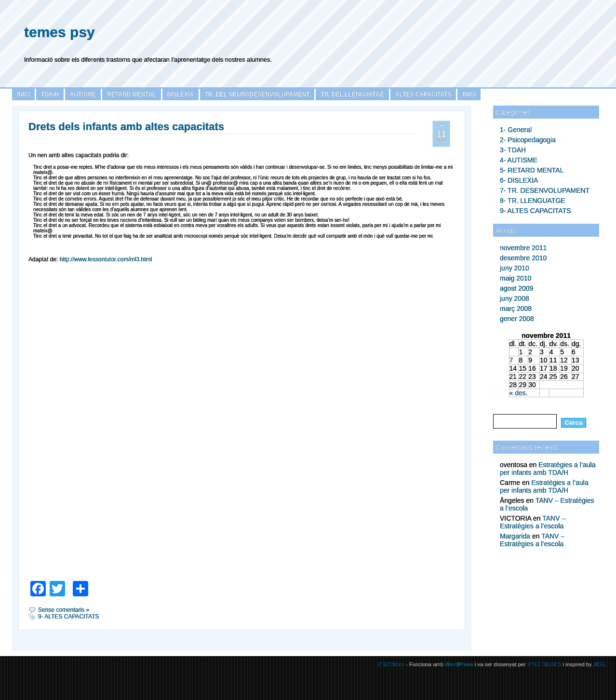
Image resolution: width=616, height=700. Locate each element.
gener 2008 (517, 319)
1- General (516, 130)
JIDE (599, 664)
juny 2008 (515, 298)
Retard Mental (132, 94)
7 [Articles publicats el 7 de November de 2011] (511, 360)
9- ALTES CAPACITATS (536, 211)
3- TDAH (513, 150)
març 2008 (516, 309)
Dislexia (181, 94)
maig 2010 (516, 278)
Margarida (515, 536)
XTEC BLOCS (544, 664)
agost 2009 (516, 288)
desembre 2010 (523, 258)
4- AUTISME (519, 160)
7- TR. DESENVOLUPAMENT (545, 190)
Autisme (83, 94)
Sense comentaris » (64, 610)
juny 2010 (515, 268)
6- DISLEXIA (519, 180)
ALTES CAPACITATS (423, 94)
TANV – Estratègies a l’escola (533, 522)
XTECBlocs (391, 664)
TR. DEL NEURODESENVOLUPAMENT (257, 94)
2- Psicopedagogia (528, 140)
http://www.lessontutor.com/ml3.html (106, 259)
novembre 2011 (523, 248)
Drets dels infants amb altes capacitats (126, 127)
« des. (519, 393)
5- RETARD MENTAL (532, 170)
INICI (469, 94)
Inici (23, 94)
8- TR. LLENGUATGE (533, 201)
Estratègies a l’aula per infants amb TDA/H (548, 469)
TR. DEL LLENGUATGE (352, 94)
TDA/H (50, 94)
